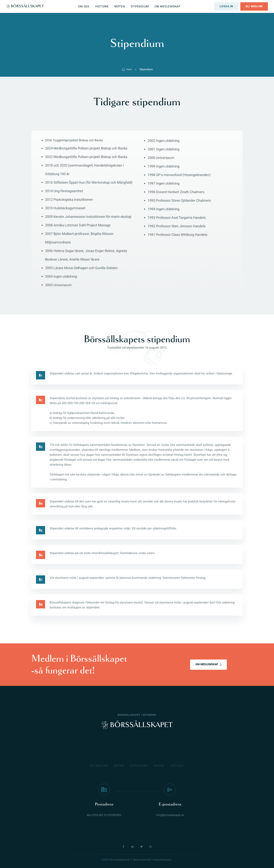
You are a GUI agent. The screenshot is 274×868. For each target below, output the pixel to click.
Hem (129, 69)
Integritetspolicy (162, 860)
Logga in (226, 6)
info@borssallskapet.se (170, 815)
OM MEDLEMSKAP (207, 664)
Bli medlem (254, 6)
